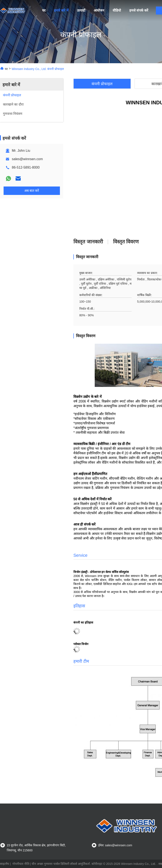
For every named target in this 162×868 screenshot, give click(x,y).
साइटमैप (5, 864)
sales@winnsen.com (27, 159)
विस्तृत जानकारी (88, 242)
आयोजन (99, 10)
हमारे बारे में (61, 10)
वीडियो (117, 10)
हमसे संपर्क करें (139, 10)
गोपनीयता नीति (21, 864)
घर (44, 10)
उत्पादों (81, 10)
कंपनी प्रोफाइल (102, 84)
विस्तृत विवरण (126, 242)
